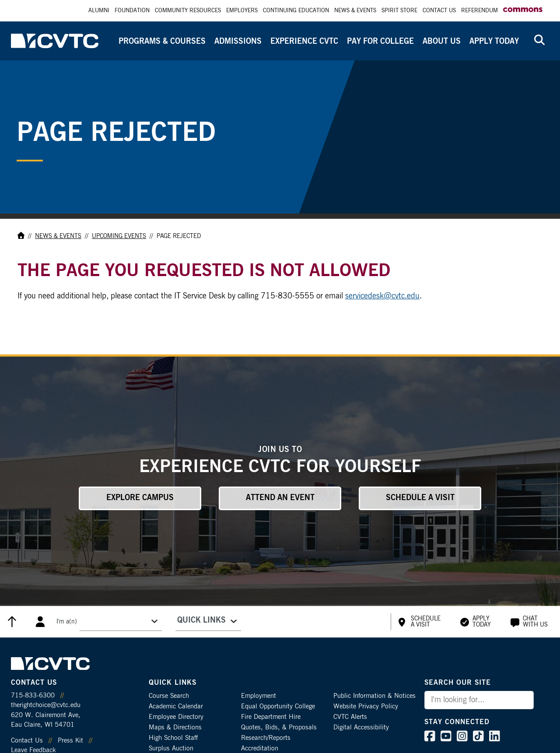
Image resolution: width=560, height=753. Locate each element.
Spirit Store (399, 11)
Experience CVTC (304, 42)
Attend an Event (280, 498)
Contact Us (439, 11)
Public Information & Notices (374, 696)
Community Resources (188, 11)
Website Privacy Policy (366, 706)
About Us (442, 42)
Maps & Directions (175, 727)
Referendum (479, 11)
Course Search (169, 696)
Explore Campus (140, 498)
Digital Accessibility (361, 727)
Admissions (238, 42)
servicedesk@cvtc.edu (382, 296)
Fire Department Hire (271, 717)
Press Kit (70, 741)
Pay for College (380, 42)
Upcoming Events (119, 236)
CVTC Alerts (350, 717)
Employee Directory (176, 717)
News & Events (355, 11)
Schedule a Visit (420, 498)
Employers (242, 11)
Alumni (99, 11)
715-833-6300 (33, 695)
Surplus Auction (171, 748)
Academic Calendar (176, 706)
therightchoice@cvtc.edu (46, 705)
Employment (259, 696)
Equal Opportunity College (278, 706)
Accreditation (260, 748)
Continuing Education (296, 11)
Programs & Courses (162, 42)
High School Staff (173, 738)
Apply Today (494, 42)
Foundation (132, 11)
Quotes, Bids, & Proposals (279, 727)
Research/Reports (266, 738)
